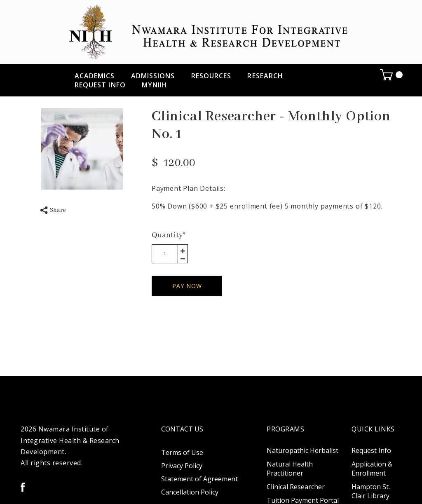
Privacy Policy (182, 466)
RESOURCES (211, 76)
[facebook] (23, 487)
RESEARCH (265, 76)
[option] (82, 149)
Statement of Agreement (199, 479)
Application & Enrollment (372, 469)
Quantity (169, 235)
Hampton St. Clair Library (371, 491)
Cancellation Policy (190, 492)
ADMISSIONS (153, 76)
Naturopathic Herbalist (302, 450)
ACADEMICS (95, 76)
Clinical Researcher (296, 487)
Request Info (100, 85)
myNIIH (155, 85)
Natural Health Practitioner (290, 469)
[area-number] (165, 254)
